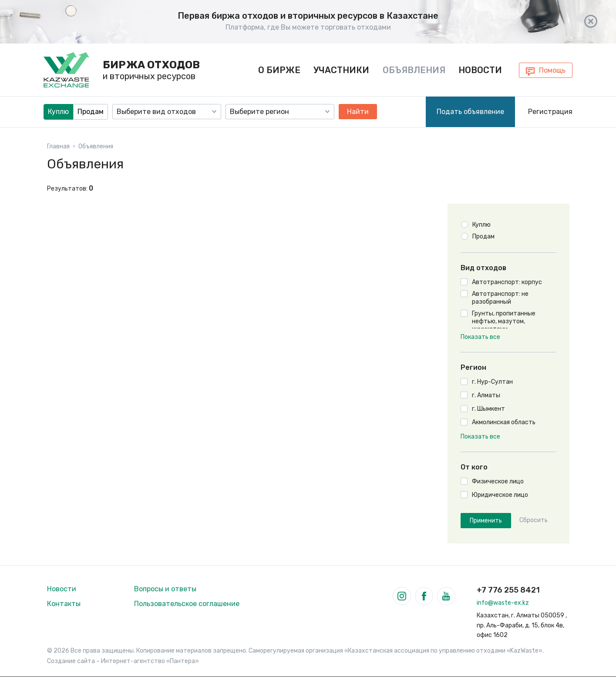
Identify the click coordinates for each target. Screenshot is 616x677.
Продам (91, 111)
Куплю (58, 111)
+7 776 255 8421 (508, 590)
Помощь (552, 70)
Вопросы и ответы (165, 589)
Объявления (414, 70)
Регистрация (550, 111)
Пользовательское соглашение (187, 604)
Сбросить (534, 520)
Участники (341, 70)
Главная (58, 146)
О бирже (279, 70)
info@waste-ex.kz (503, 603)
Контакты (64, 604)
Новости (480, 70)
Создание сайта (71, 661)
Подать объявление (470, 111)
